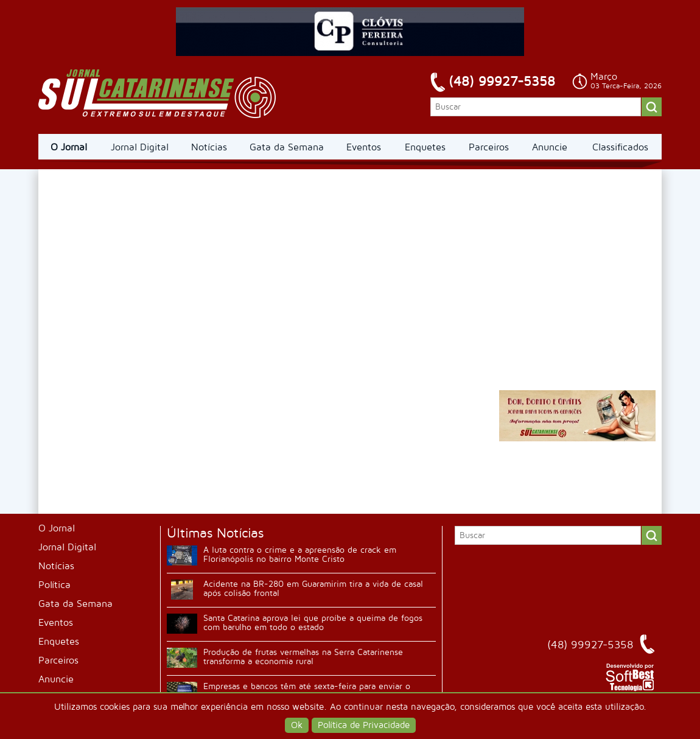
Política (54, 585)
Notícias (209, 147)
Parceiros (489, 147)
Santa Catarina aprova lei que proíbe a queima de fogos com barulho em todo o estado (313, 623)
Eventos (364, 147)
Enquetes (425, 147)
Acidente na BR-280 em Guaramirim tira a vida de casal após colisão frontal (313, 589)
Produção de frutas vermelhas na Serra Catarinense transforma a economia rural (303, 657)
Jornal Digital (140, 147)
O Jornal (69, 147)
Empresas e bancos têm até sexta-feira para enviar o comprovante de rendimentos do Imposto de (307, 691)
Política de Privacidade (364, 725)
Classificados (620, 147)
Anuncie (550, 147)
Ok (297, 725)
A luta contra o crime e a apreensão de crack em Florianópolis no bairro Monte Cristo (300, 555)
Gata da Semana (287, 147)
